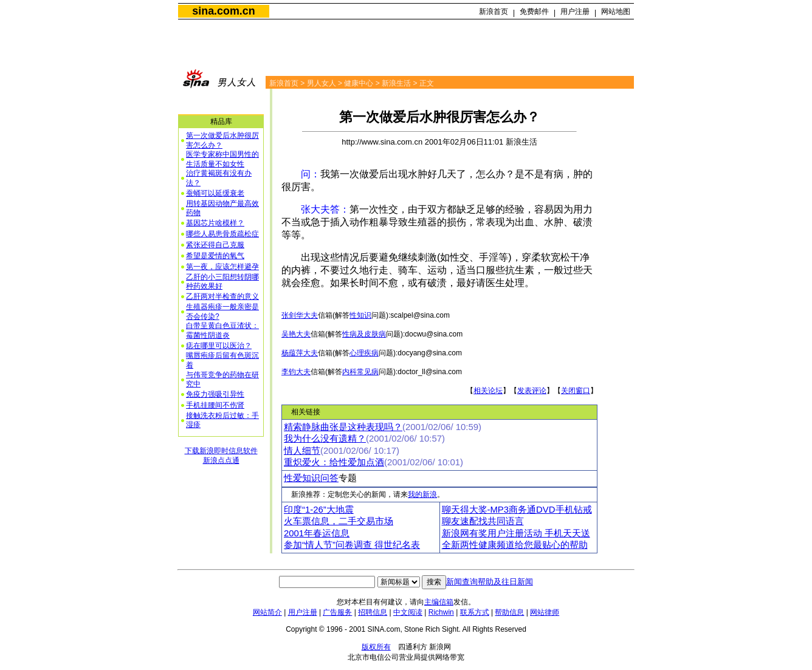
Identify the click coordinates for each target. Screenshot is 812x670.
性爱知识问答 (311, 478)
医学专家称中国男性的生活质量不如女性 (222, 159)
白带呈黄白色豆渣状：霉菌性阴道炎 (222, 330)
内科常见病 (360, 372)
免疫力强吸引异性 (215, 394)
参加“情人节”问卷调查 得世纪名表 (352, 545)
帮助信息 (509, 612)
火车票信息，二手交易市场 (339, 521)
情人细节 (302, 451)
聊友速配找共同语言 (483, 521)
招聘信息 (373, 612)
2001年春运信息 (317, 533)
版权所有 (376, 647)
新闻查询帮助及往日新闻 (490, 582)
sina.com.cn (223, 11)
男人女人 (322, 83)
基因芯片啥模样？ (215, 223)
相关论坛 (488, 391)
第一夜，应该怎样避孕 (222, 267)
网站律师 (545, 612)
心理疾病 (364, 353)
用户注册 (575, 12)
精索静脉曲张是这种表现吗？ (343, 427)
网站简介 (267, 612)
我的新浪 (422, 494)
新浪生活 (396, 83)
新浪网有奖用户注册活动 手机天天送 (516, 533)
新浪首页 (494, 12)
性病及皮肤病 (364, 334)
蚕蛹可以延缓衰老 (215, 193)
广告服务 (337, 612)
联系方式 (475, 612)
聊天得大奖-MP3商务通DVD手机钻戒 (517, 510)
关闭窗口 (576, 391)
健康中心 (359, 83)
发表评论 (532, 391)
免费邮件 (534, 12)
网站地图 (616, 12)
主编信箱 (439, 602)
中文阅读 (408, 612)
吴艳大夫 (296, 334)
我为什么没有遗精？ (325, 439)
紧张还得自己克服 (215, 245)
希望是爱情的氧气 (215, 256)
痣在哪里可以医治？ (219, 346)
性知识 (360, 315)
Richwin (441, 612)
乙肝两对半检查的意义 (222, 296)
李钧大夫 (296, 372)
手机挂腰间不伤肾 (215, 405)
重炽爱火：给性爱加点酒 (334, 462)
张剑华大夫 (300, 315)
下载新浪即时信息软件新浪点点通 (221, 456)
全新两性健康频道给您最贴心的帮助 (515, 545)
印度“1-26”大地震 (319, 510)
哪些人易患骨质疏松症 (222, 234)
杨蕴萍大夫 (300, 353)
